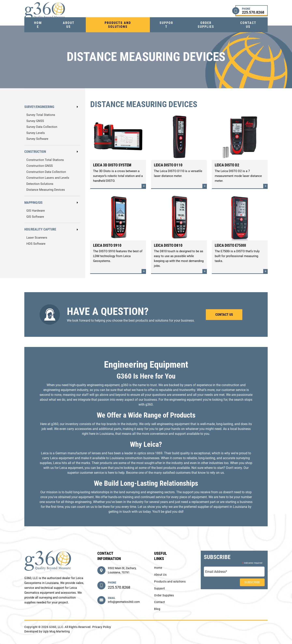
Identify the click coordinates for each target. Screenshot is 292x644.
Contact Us (224, 315)
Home (38, 25)
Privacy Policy (102, 627)
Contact (160, 602)
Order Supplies (206, 25)
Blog (157, 609)
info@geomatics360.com (124, 602)
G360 (45, 11)
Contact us (248, 25)
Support (166, 25)
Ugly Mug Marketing (56, 631)
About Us (69, 25)
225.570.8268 (119, 587)
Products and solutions (118, 25)
